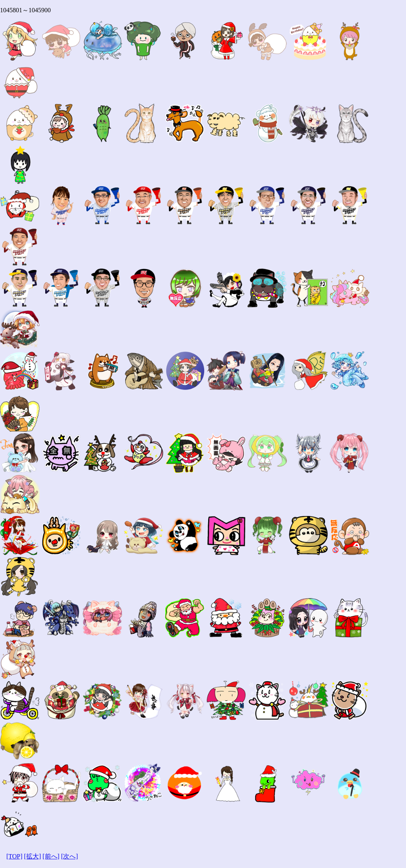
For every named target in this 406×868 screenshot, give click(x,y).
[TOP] (14, 856)
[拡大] (33, 856)
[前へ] (51, 856)
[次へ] (70, 856)
